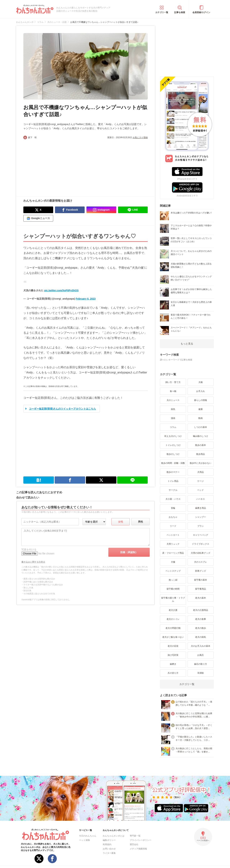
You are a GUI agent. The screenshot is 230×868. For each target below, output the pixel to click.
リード (173, 526)
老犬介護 (173, 610)
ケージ (201, 481)
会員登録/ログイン (201, 12)
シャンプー (201, 517)
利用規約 (107, 844)
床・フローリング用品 (173, 553)
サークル (173, 490)
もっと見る (187, 344)
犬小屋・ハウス (173, 499)
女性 (121, 522)
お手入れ (201, 391)
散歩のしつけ (173, 454)
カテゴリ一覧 (162, 12)
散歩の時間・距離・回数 (173, 463)
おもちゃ (173, 517)
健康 (201, 409)
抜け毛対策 (173, 655)
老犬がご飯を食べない (173, 637)
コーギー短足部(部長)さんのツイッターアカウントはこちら (62, 409)
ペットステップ (173, 571)
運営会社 (134, 844)
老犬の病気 (201, 637)
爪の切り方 (173, 673)
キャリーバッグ (201, 535)
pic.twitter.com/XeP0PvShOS (61, 290)
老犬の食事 (201, 619)
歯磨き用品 (201, 508)
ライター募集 (109, 853)
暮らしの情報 (201, 400)
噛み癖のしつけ (201, 436)
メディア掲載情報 (138, 849)
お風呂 (201, 655)
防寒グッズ (201, 571)
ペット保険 (84, 840)
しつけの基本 (201, 427)
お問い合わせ (109, 849)
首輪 (173, 508)
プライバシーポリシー (141, 840)
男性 (141, 522)
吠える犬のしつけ (173, 436)
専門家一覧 (135, 836)
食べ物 (173, 391)
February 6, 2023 (86, 299)
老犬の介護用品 (201, 610)
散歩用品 (201, 454)
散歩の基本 (201, 445)
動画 (201, 418)
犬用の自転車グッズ (201, 553)
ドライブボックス (201, 544)
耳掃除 (201, 673)
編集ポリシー (109, 840)
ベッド (201, 490)
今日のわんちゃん (88, 836)
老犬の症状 (173, 646)
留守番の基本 (201, 580)
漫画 (173, 418)
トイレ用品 (173, 481)
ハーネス (201, 499)
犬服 (173, 562)
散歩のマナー (173, 472)
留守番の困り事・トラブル (173, 600)
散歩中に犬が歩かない (201, 463)
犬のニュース (173, 400)
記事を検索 (180, 12)
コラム (173, 427)
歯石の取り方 (201, 664)
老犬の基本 (201, 598)
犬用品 (201, 472)
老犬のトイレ (173, 619)
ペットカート (173, 535)
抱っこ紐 (173, 580)
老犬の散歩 (201, 628)
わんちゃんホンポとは (114, 836)
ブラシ (201, 526)
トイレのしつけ (173, 445)
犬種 (201, 382)
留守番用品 (201, 589)
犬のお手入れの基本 (201, 646)
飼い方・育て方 (173, 382)
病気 (173, 409)
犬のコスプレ (201, 562)
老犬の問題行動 (173, 628)
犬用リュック (173, 544)
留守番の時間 (173, 589)
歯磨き (173, 664)
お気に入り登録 (140, 137)
